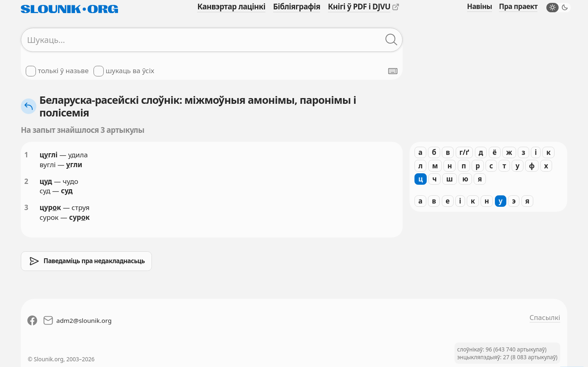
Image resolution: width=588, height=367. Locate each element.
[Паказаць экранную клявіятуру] (393, 71)
